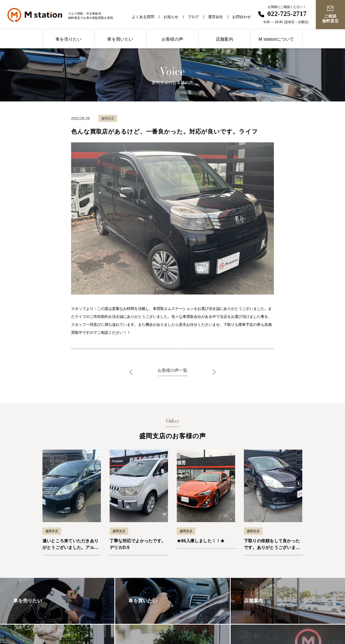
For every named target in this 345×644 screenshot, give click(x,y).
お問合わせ (241, 17)
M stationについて (276, 39)
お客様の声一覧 (172, 370)
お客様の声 (172, 39)
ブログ (193, 17)
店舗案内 (225, 39)
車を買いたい (120, 39)
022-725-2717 (287, 14)
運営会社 (215, 17)
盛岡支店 (52, 531)
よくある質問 (143, 17)
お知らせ (171, 17)
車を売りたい (68, 39)
